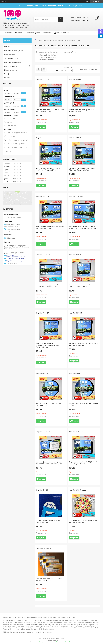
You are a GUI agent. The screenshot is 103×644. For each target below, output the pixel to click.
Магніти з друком (10, 66)
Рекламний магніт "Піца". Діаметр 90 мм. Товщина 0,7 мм (83, 521)
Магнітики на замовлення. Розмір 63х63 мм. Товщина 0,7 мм (82, 286)
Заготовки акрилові (11, 58)
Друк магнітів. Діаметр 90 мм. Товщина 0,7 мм (84, 404)
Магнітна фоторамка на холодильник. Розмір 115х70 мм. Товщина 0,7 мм (50, 463)
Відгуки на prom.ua (11, 70)
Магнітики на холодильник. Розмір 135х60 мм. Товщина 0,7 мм (49, 286)
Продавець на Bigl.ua (51, 640)
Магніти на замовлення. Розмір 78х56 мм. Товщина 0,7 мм (50, 111)
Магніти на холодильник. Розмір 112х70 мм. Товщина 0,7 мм (48, 169)
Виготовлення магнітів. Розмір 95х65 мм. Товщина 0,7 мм (50, 227)
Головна (8, 33)
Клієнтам (19, 33)
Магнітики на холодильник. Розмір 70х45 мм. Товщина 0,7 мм (82, 169)
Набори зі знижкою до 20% (14, 51)
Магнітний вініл (10, 54)
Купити (42, 127)
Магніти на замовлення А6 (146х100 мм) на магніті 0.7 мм (49, 580)
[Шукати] (61, 19)
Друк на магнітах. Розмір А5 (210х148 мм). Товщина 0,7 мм (83, 463)
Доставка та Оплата (63, 33)
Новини (7, 47)
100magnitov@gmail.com (15, 258)
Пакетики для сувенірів (12, 62)
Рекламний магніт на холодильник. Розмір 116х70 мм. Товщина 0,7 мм (82, 227)
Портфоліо (8, 74)
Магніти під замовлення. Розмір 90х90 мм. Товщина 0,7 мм (83, 344)
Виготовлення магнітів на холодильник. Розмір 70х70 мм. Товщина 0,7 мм (48, 345)
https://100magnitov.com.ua (16, 256)
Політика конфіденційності (65, 642)
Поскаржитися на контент (47, 642)
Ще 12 (9, 151)
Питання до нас (33, 33)
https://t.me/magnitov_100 (15, 261)
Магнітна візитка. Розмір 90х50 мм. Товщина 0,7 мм (82, 111)
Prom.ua (62, 638)
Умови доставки (76, 6)
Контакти (47, 33)
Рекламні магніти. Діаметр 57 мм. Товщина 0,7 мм (48, 521)
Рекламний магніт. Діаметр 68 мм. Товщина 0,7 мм (48, 404)
